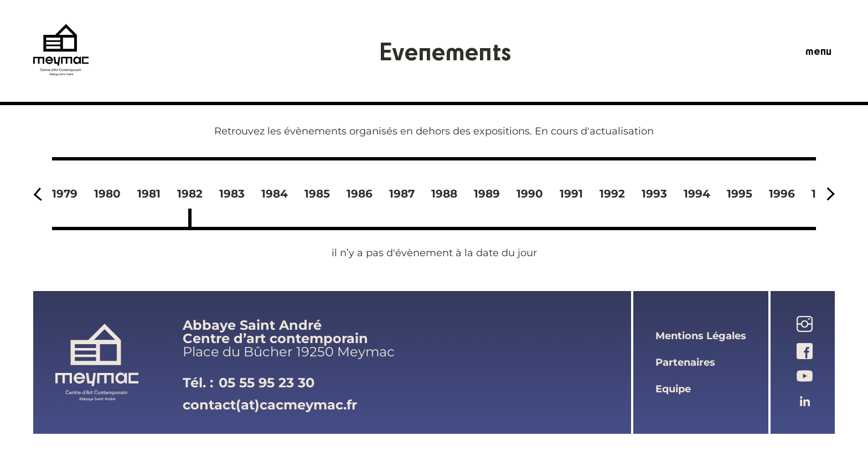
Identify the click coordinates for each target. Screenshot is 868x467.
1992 (612, 194)
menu (818, 51)
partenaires (685, 362)
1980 (107, 194)
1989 (487, 194)
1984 (275, 194)
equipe (673, 389)
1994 (697, 194)
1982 (190, 194)
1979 (65, 194)
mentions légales (701, 336)
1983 (232, 194)
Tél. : (249, 383)
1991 (571, 194)
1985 (317, 194)
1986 (360, 194)
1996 (782, 194)
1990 (530, 194)
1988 (444, 194)
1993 (654, 194)
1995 (740, 194)
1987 (402, 194)
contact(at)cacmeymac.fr (270, 405)
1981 (149, 194)
